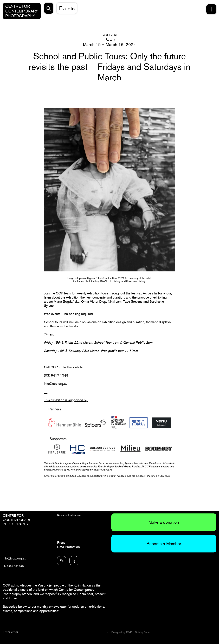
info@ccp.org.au (14, 558)
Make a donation (164, 522)
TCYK (129, 632)
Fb (62, 561)
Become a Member (164, 544)
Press (61, 543)
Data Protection (68, 547)
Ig (74, 561)
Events (67, 8)
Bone (147, 632)
